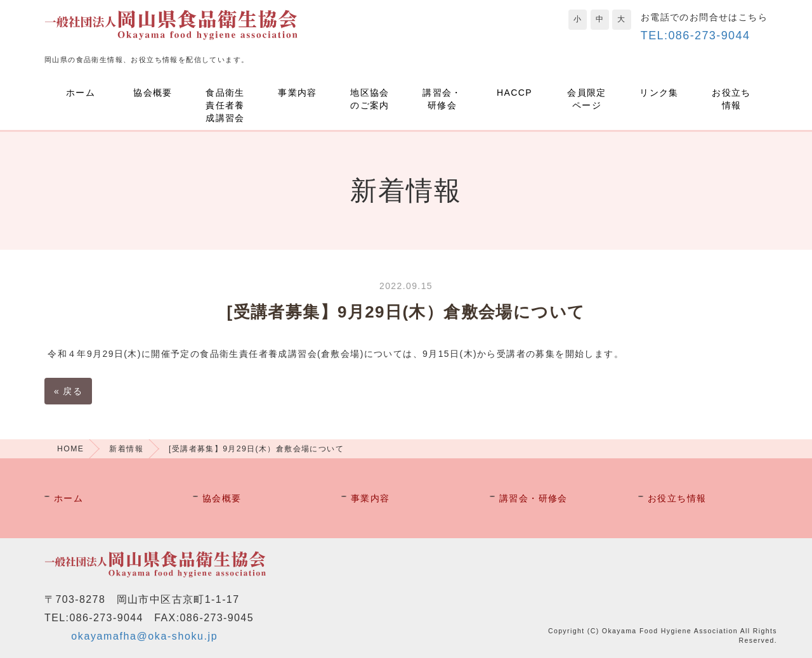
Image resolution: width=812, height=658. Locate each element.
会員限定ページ (587, 99)
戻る (68, 391)
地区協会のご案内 (370, 99)
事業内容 (298, 93)
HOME (70, 449)
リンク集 (659, 93)
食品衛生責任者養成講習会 (225, 105)
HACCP (514, 93)
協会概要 (153, 93)
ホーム (81, 93)
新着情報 (126, 449)
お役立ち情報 (731, 99)
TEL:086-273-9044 (696, 35)
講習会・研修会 (442, 99)
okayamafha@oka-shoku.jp (144, 636)
